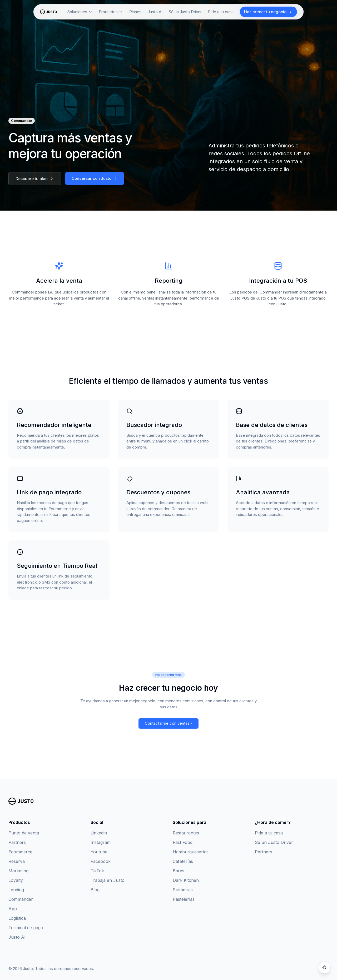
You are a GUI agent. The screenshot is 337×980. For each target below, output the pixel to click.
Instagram (101, 842)
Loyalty (16, 880)
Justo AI (17, 937)
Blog (95, 890)
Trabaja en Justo (108, 880)
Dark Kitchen (186, 880)
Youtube (99, 852)
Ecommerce (20, 852)
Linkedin (99, 833)
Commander (21, 899)
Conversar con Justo (95, 178)
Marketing (18, 871)
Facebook (101, 861)
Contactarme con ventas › (168, 723)
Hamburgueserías (191, 852)
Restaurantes (186, 833)
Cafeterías (183, 861)
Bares (179, 871)
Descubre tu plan (35, 179)
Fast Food (183, 842)
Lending (16, 890)
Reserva (17, 861)
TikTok (97, 871)
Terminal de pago (26, 928)
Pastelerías (184, 899)
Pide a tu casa (221, 12)
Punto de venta (24, 833)
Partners (17, 842)
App (13, 909)
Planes (135, 12)
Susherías (183, 890)
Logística (17, 918)
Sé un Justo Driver (185, 12)
